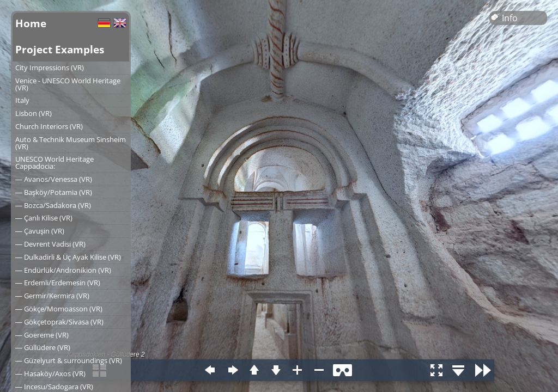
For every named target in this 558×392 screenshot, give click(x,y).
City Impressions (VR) (50, 68)
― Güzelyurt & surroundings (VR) (69, 360)
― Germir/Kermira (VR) (52, 296)
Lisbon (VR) (34, 113)
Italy (22, 100)
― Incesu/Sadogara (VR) (54, 387)
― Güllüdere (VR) (43, 347)
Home (31, 23)
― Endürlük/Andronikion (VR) (63, 270)
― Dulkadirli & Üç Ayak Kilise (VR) (68, 257)
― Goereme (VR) (42, 335)
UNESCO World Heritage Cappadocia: (54, 163)
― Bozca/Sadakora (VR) (53, 205)
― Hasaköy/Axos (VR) (50, 373)
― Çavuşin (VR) (40, 231)
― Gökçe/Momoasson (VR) (59, 309)
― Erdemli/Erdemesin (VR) (58, 283)
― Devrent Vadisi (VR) (50, 244)
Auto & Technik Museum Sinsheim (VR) (71, 143)
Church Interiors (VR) (49, 126)
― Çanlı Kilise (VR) (44, 218)
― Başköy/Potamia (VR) (54, 192)
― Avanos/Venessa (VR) (54, 179)
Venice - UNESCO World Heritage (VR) (68, 84)
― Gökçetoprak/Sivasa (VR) (59, 322)
